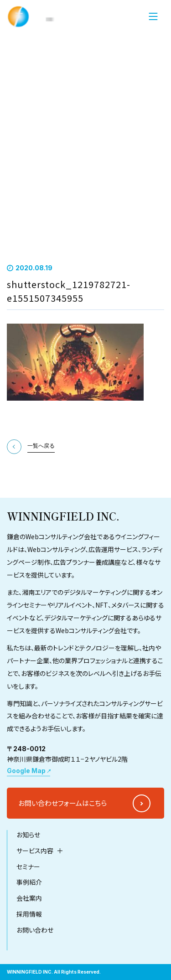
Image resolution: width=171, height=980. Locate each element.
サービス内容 (35, 884)
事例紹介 (29, 916)
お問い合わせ (35, 964)
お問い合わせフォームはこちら (62, 837)
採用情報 (29, 948)
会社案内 (29, 932)
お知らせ (28, 868)
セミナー (28, 900)
